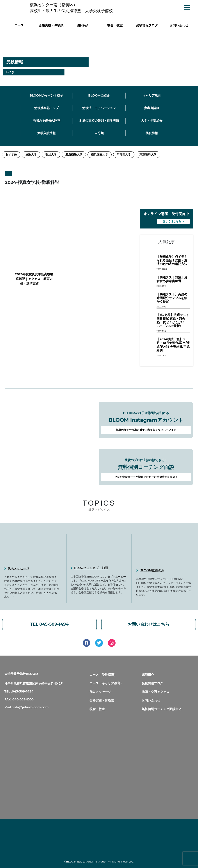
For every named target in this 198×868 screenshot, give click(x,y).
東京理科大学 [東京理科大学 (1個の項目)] (148, 154)
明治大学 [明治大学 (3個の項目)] (51, 154)
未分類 (99, 133)
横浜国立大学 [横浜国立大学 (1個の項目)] (100, 154)
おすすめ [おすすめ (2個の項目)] (11, 154)
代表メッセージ (18, 568)
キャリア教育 (152, 95)
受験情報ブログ (147, 25)
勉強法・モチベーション (99, 108)
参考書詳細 (152, 108)
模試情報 (152, 133)
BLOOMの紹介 (99, 95)
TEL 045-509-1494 (49, 624)
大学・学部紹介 (152, 121)
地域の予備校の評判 (46, 121)
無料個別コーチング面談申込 (162, 709)
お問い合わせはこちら (148, 624)
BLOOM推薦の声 (152, 570)
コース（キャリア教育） (106, 683)
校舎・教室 (115, 25)
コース (19, 25)
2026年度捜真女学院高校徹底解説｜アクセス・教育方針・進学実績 (29, 279)
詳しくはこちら (173, 221)
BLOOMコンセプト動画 (91, 568)
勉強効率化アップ (46, 108)
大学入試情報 (46, 133)
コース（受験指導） (103, 675)
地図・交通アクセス (155, 692)
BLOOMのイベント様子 (46, 95)
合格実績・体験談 (51, 25)
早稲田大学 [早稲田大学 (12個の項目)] (124, 154)
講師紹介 (83, 25)
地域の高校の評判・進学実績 (99, 121)
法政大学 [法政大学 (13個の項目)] (31, 154)
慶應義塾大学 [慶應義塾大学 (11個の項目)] (74, 154)
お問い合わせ (179, 25)
